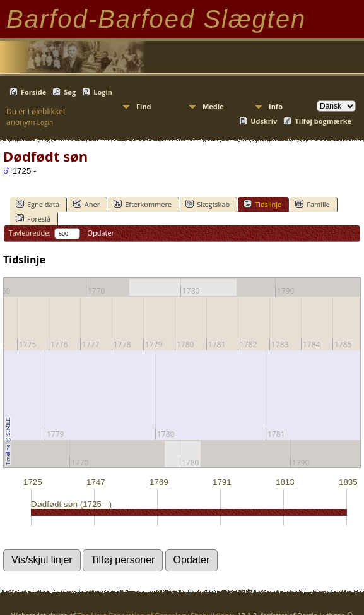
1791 (222, 482)
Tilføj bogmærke (323, 121)
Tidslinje (262, 204)
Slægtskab (208, 204)
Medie (213, 106)
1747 (96, 482)
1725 (33, 482)
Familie (312, 204)
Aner (86, 204)
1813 (285, 482)
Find (144, 106)
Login (103, 92)
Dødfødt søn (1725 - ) (71, 504)
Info (276, 106)
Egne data (38, 204)
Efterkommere (143, 204)
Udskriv (264, 121)
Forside (33, 92)
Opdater (101, 233)
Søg (70, 92)
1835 (348, 482)
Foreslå (33, 218)
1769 (159, 482)
